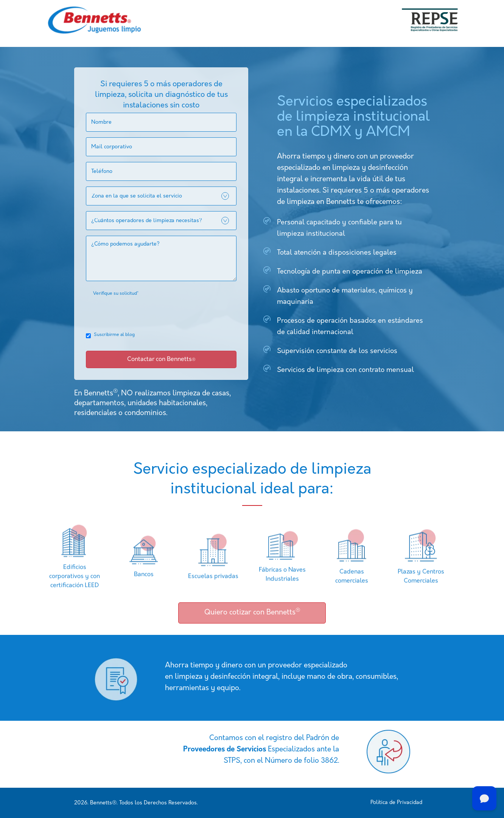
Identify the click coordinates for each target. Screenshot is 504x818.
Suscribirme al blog (114, 335)
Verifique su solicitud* (116, 294)
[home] (94, 20)
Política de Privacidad (396, 803)
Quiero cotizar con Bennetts (252, 612)
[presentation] (143, 313)
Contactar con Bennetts (161, 359)
